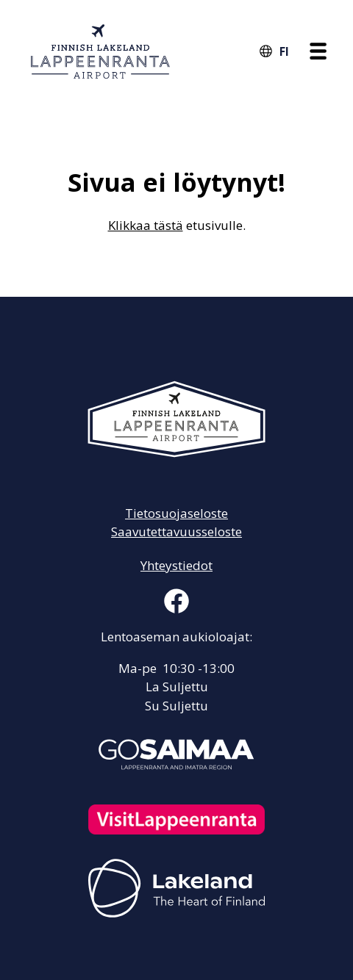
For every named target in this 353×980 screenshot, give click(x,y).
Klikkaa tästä (146, 225)
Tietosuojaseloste (176, 513)
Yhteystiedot (176, 565)
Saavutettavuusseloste (176, 532)
